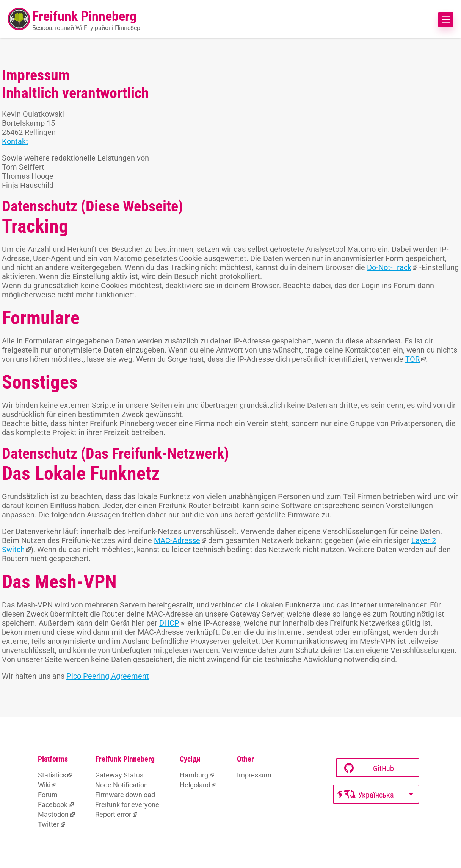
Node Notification (122, 785)
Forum (48, 795)
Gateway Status (119, 775)
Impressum (254, 775)
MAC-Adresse (177, 540)
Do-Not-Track (389, 267)
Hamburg (194, 775)
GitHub (369, 768)
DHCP (169, 623)
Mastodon (53, 814)
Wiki (44, 785)
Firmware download (125, 795)
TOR (412, 359)
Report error (113, 814)
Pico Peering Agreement (108, 676)
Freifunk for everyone (127, 805)
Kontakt (15, 141)
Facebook (53, 805)
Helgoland (195, 785)
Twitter (49, 824)
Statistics (52, 775)
